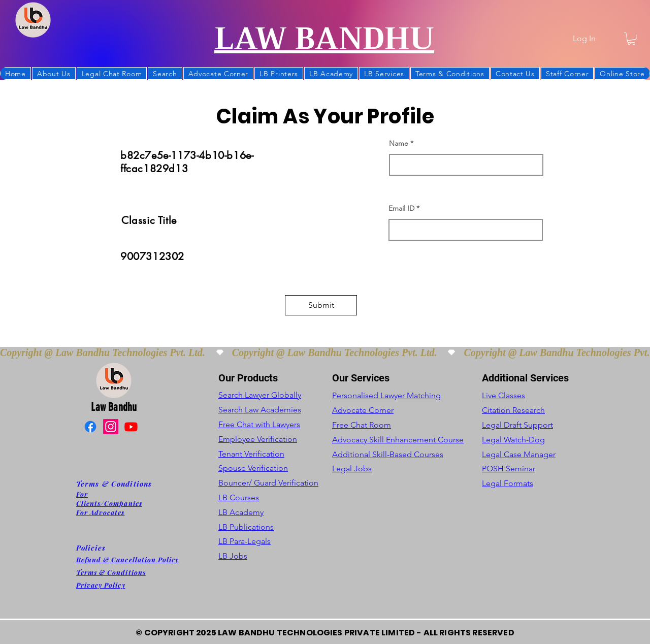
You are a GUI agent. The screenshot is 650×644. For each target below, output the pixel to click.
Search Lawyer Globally (260, 395)
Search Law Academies (260, 410)
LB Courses (239, 497)
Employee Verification (258, 439)
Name (399, 143)
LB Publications (246, 527)
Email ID (401, 208)
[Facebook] (90, 427)
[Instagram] (111, 427)
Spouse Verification (253, 468)
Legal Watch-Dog (513, 440)
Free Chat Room (362, 425)
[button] (631, 39)
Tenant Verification (251, 454)
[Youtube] (131, 427)
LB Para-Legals (245, 541)
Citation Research (513, 410)
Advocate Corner (363, 410)
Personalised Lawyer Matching (386, 395)
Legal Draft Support (517, 425)
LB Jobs (233, 556)
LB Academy (241, 512)
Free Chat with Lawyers (259, 424)
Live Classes (503, 395)
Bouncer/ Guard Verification (268, 483)
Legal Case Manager (519, 454)
